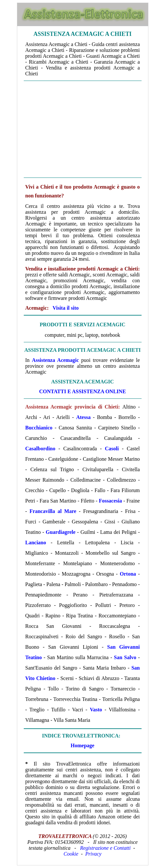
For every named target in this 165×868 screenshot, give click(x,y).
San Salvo (125, 657)
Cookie (71, 854)
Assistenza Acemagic (55, 360)
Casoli (112, 449)
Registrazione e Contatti (105, 848)
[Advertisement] (83, 129)
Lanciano (36, 542)
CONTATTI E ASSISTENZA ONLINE (82, 391)
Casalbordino (40, 449)
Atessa (83, 417)
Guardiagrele (61, 532)
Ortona (128, 574)
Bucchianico (39, 428)
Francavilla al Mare (53, 511)
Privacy (93, 854)
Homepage (82, 745)
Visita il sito (65, 308)
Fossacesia (110, 501)
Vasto (96, 710)
